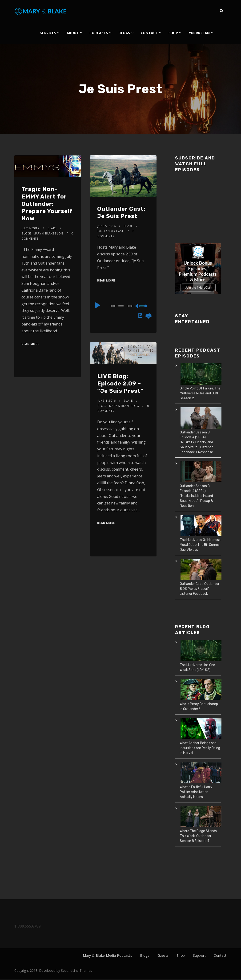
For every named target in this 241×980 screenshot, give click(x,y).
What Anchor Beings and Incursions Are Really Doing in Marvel (200, 748)
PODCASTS (99, 33)
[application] (123, 306)
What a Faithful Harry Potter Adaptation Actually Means (196, 792)
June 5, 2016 (106, 226)
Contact (220, 955)
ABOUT (73, 33)
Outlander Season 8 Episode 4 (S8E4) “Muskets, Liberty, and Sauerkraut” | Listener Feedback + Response (196, 442)
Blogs (27, 233)
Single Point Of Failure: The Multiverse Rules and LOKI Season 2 (200, 393)
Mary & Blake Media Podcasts (108, 955)
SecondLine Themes (76, 971)
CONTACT (149, 33)
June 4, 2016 (106, 401)
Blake (52, 228)
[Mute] (138, 306)
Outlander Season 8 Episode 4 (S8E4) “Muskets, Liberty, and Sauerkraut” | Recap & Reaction (196, 496)
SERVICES (48, 33)
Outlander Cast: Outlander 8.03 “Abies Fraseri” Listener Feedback (200, 589)
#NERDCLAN (199, 33)
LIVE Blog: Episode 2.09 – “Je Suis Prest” (120, 384)
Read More (30, 344)
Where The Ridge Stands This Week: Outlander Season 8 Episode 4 (198, 836)
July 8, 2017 (30, 228)
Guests (163, 955)
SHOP (173, 33)
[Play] (98, 305)
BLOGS (124, 33)
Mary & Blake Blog (48, 233)
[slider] (121, 306)
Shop (181, 955)
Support (199, 955)
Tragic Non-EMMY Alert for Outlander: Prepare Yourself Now (47, 204)
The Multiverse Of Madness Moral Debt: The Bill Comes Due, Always (200, 545)
